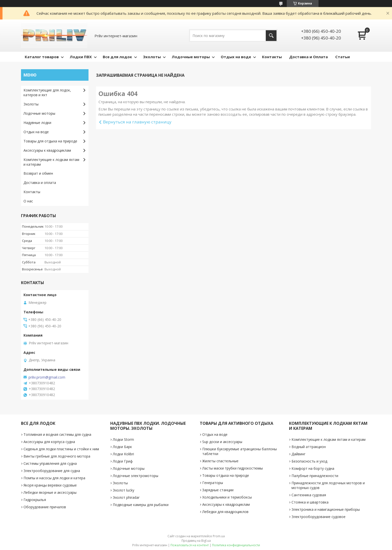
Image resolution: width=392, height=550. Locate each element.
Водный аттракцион (309, 447)
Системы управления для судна (50, 463)
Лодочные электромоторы (135, 476)
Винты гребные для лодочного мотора (57, 456)
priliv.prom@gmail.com (47, 377)
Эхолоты (152, 57)
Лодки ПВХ (81, 57)
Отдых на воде (236, 57)
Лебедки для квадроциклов (225, 512)
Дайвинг (298, 454)
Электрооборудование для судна (52, 471)
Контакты (272, 57)
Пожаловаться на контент (190, 545)
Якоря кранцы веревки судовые (50, 485)
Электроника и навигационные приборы (326, 509)
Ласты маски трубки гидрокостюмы (232, 468)
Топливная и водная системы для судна (57, 434)
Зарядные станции (218, 490)
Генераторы (213, 483)
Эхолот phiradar (126, 497)
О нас (28, 201)
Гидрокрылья (35, 500)
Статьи (342, 57)
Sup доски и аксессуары (222, 442)
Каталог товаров (42, 57)
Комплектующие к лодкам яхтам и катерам (51, 162)
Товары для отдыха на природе (50, 141)
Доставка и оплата (40, 183)
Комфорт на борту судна (313, 468)
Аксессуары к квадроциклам (47, 150)
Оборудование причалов (45, 507)
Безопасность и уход (309, 461)
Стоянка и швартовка (310, 502)
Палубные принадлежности (315, 476)
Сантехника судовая (309, 495)
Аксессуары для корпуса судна (49, 442)
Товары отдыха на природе (226, 475)
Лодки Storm (123, 439)
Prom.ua (219, 536)
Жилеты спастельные (220, 461)
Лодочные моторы (191, 57)
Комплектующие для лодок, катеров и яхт (47, 92)
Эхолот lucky (123, 490)
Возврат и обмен (38, 173)
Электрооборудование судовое (318, 517)
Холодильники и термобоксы (227, 497)
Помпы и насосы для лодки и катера (54, 478)
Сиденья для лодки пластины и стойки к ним (61, 449)
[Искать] (271, 36)
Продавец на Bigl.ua (196, 541)
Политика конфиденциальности (236, 545)
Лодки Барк (122, 447)
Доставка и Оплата (308, 57)
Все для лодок (117, 57)
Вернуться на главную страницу (137, 122)
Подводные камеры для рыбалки (141, 505)
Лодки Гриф (123, 461)
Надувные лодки (37, 123)
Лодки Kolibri (123, 454)
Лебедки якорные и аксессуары (50, 492)
